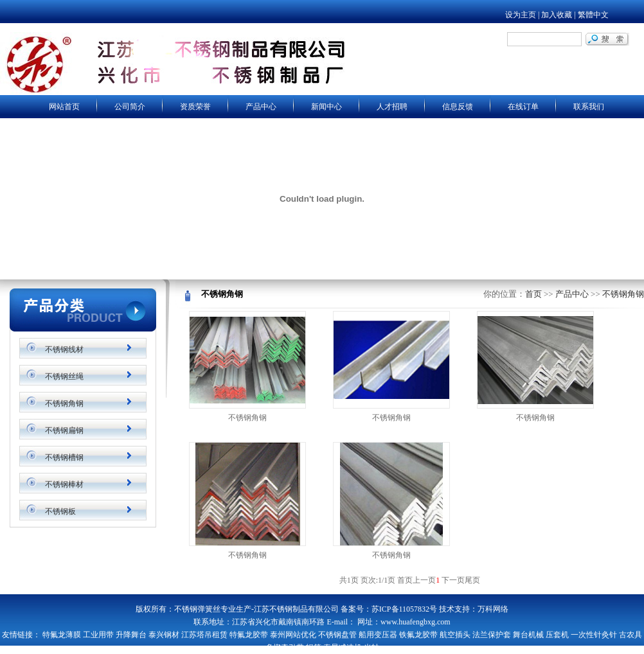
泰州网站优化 (293, 635)
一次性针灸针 (594, 635)
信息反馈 (458, 107)
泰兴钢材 (164, 635)
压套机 (557, 635)
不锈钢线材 (64, 349)
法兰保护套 (492, 635)
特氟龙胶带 (249, 635)
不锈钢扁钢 (64, 430)
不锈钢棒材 (64, 484)
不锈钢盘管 (337, 635)
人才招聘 (392, 107)
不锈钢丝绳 (64, 376)
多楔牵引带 (285, 648)
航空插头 (455, 635)
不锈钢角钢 (64, 403)
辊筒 (314, 648)
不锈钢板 (60, 511)
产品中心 (261, 107)
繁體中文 (593, 15)
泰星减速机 (343, 648)
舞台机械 (528, 635)
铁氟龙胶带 (418, 635)
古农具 (631, 635)
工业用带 (98, 635)
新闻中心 (326, 107)
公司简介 (130, 107)
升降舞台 (131, 635)
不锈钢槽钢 (64, 457)
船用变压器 (378, 635)
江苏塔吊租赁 (204, 635)
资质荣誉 (195, 107)
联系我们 (589, 107)
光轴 (371, 648)
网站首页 (64, 107)
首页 (533, 294)
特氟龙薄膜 (62, 635)
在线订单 (523, 107)
